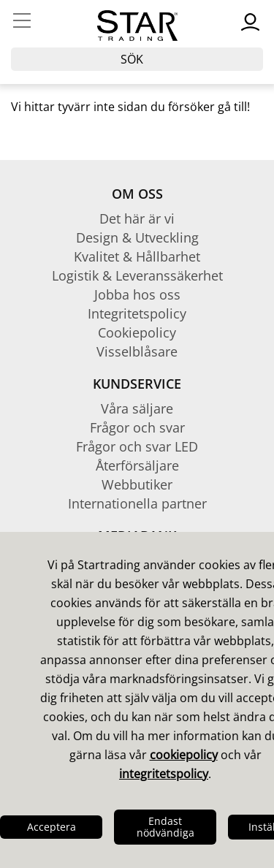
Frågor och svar (137, 427)
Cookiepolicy (137, 332)
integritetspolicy (164, 774)
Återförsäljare (137, 465)
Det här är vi (137, 218)
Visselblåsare (137, 351)
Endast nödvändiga (165, 827)
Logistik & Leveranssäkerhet (137, 275)
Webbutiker (137, 484)
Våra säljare (137, 408)
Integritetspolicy (137, 313)
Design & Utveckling (137, 237)
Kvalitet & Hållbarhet (137, 256)
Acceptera (52, 827)
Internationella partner (137, 503)
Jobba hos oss (137, 294)
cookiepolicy (184, 755)
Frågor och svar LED (137, 446)
